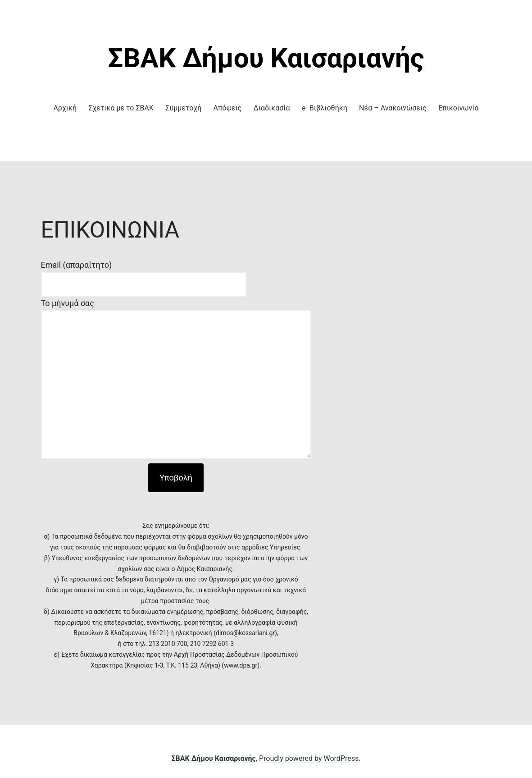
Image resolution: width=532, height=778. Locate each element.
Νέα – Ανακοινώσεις (393, 108)
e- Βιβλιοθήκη (325, 108)
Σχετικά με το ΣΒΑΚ (121, 108)
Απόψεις (228, 108)
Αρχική (65, 108)
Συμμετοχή (183, 108)
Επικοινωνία (459, 108)
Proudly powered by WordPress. (310, 758)
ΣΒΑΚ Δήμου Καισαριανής (266, 58)
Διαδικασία (272, 108)
